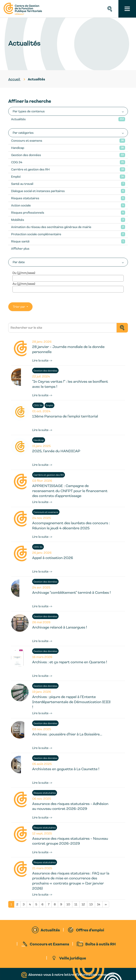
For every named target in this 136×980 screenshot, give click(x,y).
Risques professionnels (28, 213)
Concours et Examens (49, 944)
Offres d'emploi (90, 930)
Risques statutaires (25, 198)
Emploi (16, 177)
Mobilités (18, 220)
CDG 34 (17, 162)
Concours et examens (27, 141)
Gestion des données (26, 155)
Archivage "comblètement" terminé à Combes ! (71, 592)
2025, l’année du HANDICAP (56, 451)
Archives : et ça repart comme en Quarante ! (70, 662)
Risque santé (20, 241)
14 (99, 904)
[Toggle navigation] (127, 9)
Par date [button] (19, 262)
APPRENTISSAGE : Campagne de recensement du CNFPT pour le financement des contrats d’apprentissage (70, 491)
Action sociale (21, 205)
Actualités (18, 119)
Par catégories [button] (23, 133)
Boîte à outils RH (100, 944)
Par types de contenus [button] (29, 111)
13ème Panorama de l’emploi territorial (65, 416)
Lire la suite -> (42, 360)
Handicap (18, 148)
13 (91, 904)
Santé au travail (22, 184)
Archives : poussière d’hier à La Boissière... (67, 734)
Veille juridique (73, 958)
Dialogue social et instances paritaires (38, 191)
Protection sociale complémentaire (36, 234)
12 (83, 904)
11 (76, 904)
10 (68, 904)
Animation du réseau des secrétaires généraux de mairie (51, 227)
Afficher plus (20, 249)
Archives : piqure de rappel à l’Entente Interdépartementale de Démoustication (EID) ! (71, 702)
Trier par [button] (19, 307)
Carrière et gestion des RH (30, 169)
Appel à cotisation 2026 (53, 558)
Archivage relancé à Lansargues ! (60, 627)
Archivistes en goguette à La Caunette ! (66, 769)
